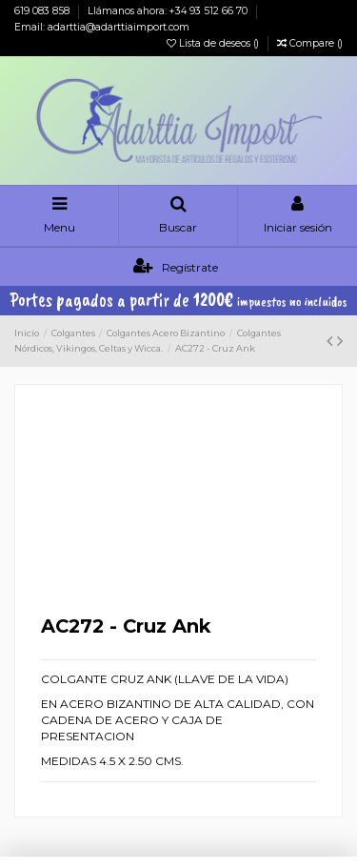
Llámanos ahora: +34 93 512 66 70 (169, 11)
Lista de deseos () (214, 43)
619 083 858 (43, 11)
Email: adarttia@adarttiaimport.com (102, 27)
